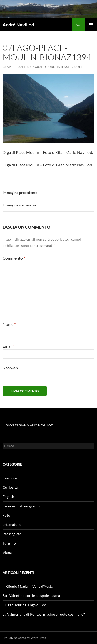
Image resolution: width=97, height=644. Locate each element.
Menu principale (91, 25)
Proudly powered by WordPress (24, 638)
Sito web (10, 368)
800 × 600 (34, 67)
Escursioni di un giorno (21, 506)
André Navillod (18, 25)
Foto (6, 515)
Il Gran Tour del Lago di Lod (24, 605)
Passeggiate (12, 534)
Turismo (9, 543)
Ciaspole (10, 478)
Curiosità (10, 487)
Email (9, 346)
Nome (9, 324)
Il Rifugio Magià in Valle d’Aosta (28, 586)
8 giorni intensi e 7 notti (63, 67)
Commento (14, 258)
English (8, 497)
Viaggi (8, 552)
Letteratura (12, 525)
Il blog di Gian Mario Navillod (28, 425)
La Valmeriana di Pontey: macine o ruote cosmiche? (44, 614)
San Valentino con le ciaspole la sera (31, 596)
